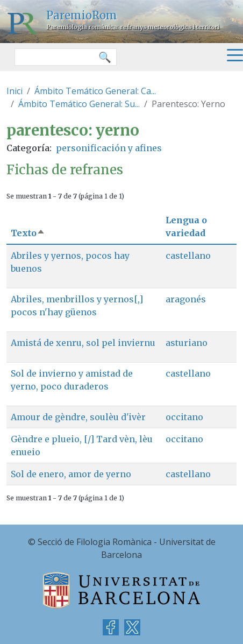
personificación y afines (109, 148)
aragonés (186, 299)
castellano (188, 256)
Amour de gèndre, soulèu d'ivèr (78, 417)
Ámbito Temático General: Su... (79, 104)
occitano (184, 417)
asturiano (187, 343)
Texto (28, 233)
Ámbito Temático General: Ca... (95, 91)
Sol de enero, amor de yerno (71, 474)
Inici (15, 91)
